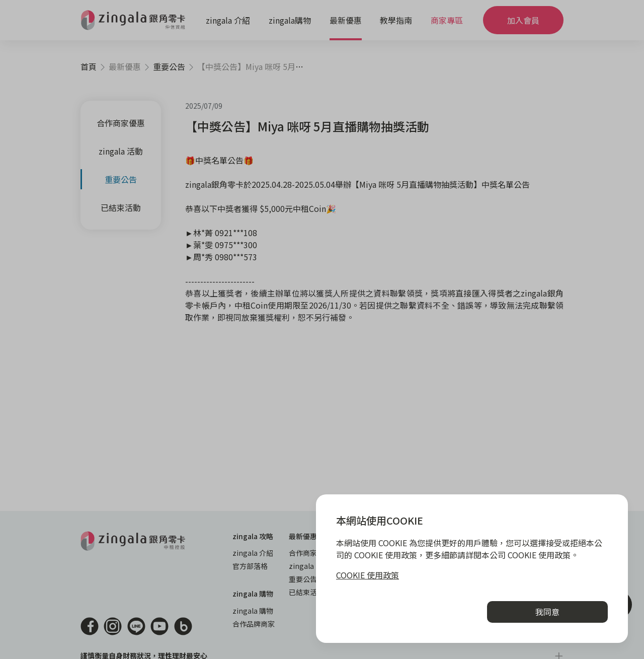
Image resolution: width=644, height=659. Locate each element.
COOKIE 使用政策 (368, 575)
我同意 (547, 612)
